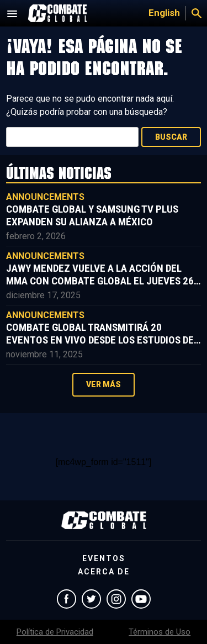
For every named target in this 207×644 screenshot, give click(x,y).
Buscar (171, 137)
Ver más (104, 384)
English (164, 13)
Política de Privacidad (55, 632)
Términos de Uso (160, 632)
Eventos (104, 558)
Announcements (45, 197)
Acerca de (104, 572)
